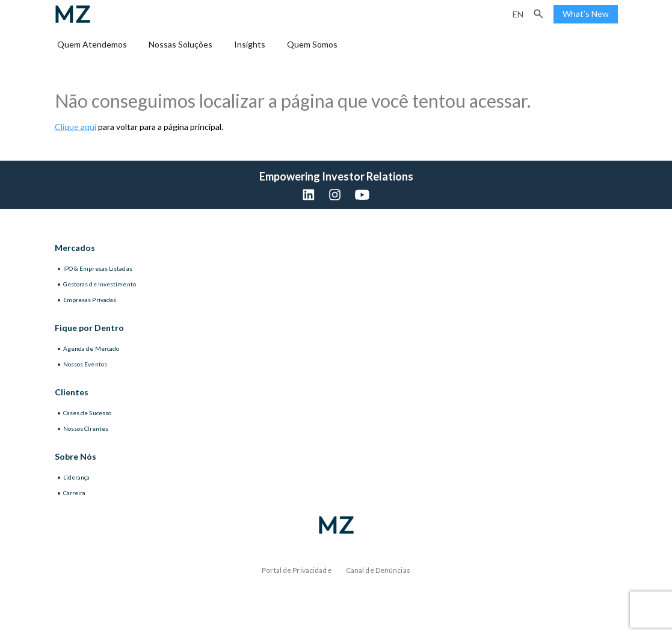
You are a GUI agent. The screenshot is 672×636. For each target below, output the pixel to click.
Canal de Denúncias (378, 570)
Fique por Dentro (89, 328)
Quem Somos (312, 44)
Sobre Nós (76, 456)
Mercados (75, 248)
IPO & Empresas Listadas (98, 268)
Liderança (77, 477)
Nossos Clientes (86, 428)
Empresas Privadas (90, 300)
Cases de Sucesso (88, 413)
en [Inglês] (518, 14)
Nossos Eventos (85, 364)
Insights (250, 44)
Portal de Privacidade (297, 570)
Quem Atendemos (92, 44)
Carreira (75, 493)
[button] (538, 14)
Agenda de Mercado (91, 348)
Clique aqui (76, 127)
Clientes (72, 392)
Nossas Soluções (180, 44)
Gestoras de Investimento (100, 284)
